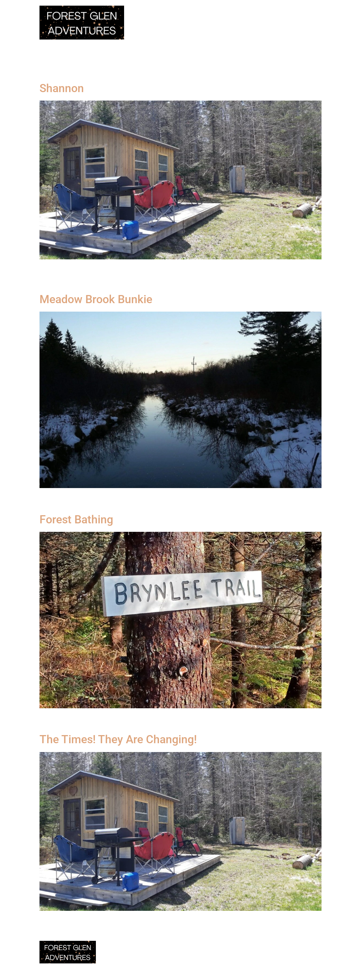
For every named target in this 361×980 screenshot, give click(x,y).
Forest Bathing (76, 519)
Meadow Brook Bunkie (96, 299)
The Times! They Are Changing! (118, 739)
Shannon (62, 88)
